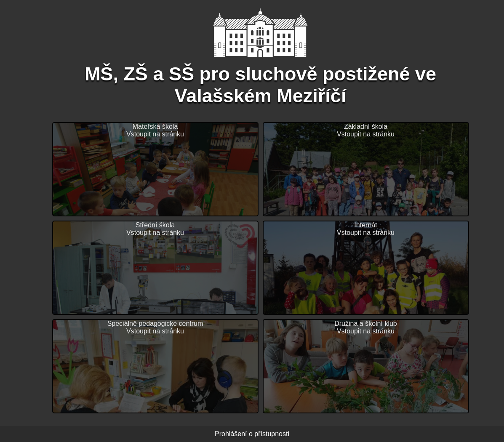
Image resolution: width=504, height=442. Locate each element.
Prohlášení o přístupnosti (252, 434)
